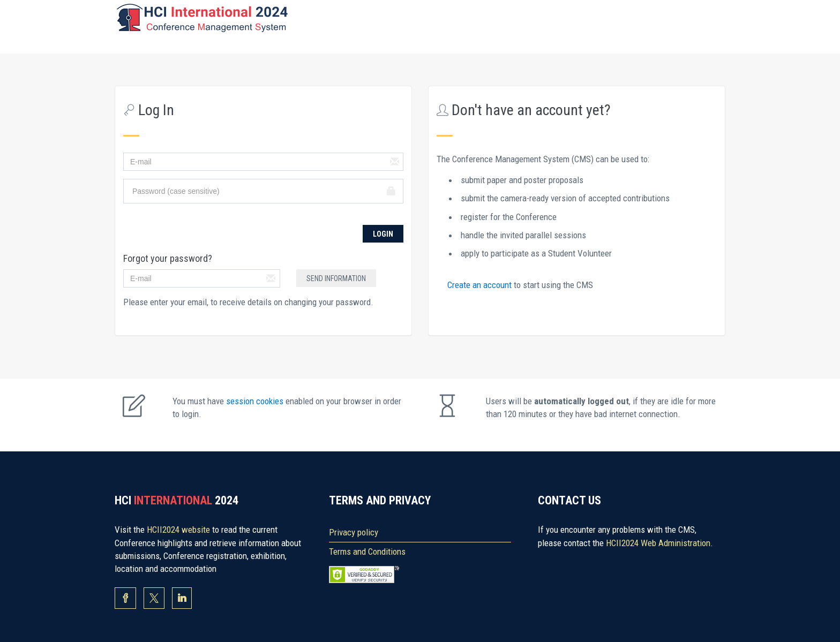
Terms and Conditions (367, 552)
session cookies (256, 401)
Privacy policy (354, 532)
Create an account (481, 285)
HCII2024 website (179, 530)
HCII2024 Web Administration (658, 543)
